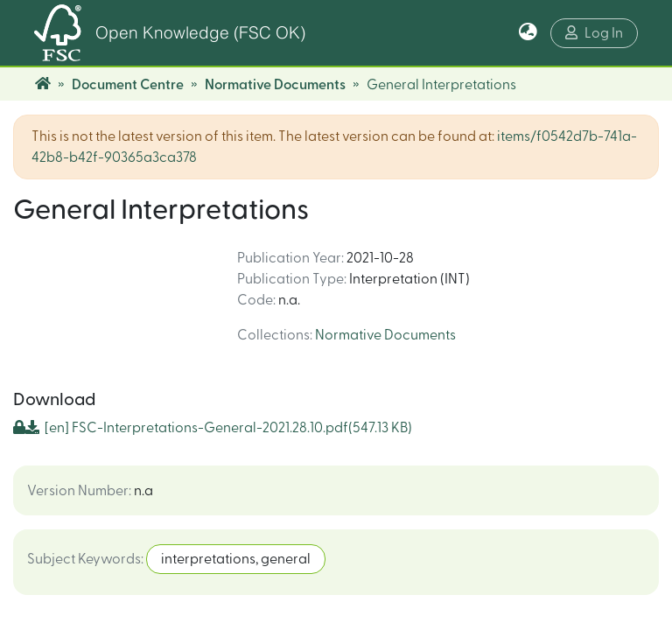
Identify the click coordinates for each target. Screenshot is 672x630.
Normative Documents (275, 85)
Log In (594, 33)
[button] (528, 33)
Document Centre (128, 85)
